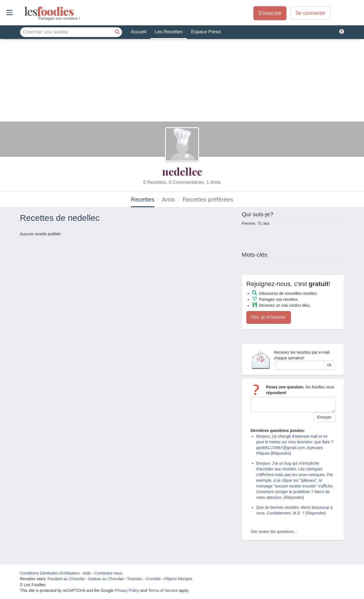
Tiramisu (134, 579)
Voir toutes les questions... (274, 532)
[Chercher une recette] (117, 32)
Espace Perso (206, 32)
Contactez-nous (108, 573)
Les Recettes (169, 32)
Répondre (281, 453)
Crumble (153, 579)
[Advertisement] (182, 82)
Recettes (143, 199)
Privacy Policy (127, 590)
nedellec (182, 171)
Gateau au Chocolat (106, 579)
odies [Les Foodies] (25, 11)
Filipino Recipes (178, 579)
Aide (87, 573)
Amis (168, 199)
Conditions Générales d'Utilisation (50, 573)
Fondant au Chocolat (66, 579)
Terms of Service (163, 590)
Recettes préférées (208, 199)
